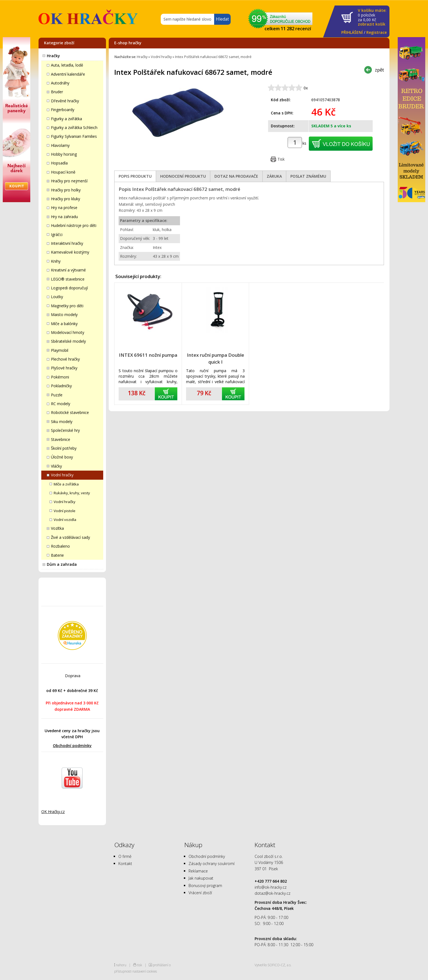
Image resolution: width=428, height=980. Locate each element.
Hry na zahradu (64, 217)
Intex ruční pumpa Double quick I (216, 358)
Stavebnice (61, 439)
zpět (379, 70)
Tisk (281, 159)
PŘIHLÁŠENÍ (352, 32)
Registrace (377, 32)
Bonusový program (205, 886)
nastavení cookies (145, 971)
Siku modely (62, 422)
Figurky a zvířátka (66, 119)
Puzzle (57, 395)
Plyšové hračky (64, 368)
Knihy (56, 261)
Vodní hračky (62, 475)
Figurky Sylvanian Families (74, 136)
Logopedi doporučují (69, 288)
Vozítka (57, 528)
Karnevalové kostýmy (70, 252)
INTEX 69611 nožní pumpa (148, 355)
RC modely (61, 404)
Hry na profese (64, 208)
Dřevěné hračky (65, 101)
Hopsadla (59, 163)
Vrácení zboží (200, 893)
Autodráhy (60, 83)
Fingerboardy (63, 110)
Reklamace (198, 871)
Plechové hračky (65, 359)
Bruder (57, 92)
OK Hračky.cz (53, 812)
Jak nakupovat (201, 878)
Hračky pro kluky (66, 199)
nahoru (121, 965)
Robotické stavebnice (70, 412)
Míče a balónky (64, 324)
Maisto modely (64, 315)
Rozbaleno (60, 546)
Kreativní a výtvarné (68, 270)
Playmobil (60, 350)
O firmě (125, 856)
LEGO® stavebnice (68, 279)
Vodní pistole (65, 511)
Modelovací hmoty (68, 332)
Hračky (53, 56)
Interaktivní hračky (67, 243)
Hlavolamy (60, 145)
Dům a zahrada (62, 564)
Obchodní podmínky (72, 746)
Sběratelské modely (68, 341)
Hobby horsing (64, 154)
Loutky (57, 297)
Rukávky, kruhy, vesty (72, 493)
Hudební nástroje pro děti (74, 225)
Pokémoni (60, 377)
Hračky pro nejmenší (69, 181)
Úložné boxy (62, 457)
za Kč (372, 17)
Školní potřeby (64, 448)
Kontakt (125, 864)
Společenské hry (65, 430)
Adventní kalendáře (68, 74)
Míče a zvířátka (66, 484)
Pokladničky (61, 386)
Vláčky (56, 466)
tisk (140, 965)
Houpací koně (63, 172)
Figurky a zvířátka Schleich (74, 127)
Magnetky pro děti (67, 306)
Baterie (57, 555)
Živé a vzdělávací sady (70, 537)
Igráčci (57, 234)
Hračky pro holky (66, 190)
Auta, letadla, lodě (67, 65)
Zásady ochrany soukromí (212, 864)
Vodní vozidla (65, 520)
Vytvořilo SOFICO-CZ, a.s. (273, 965)
